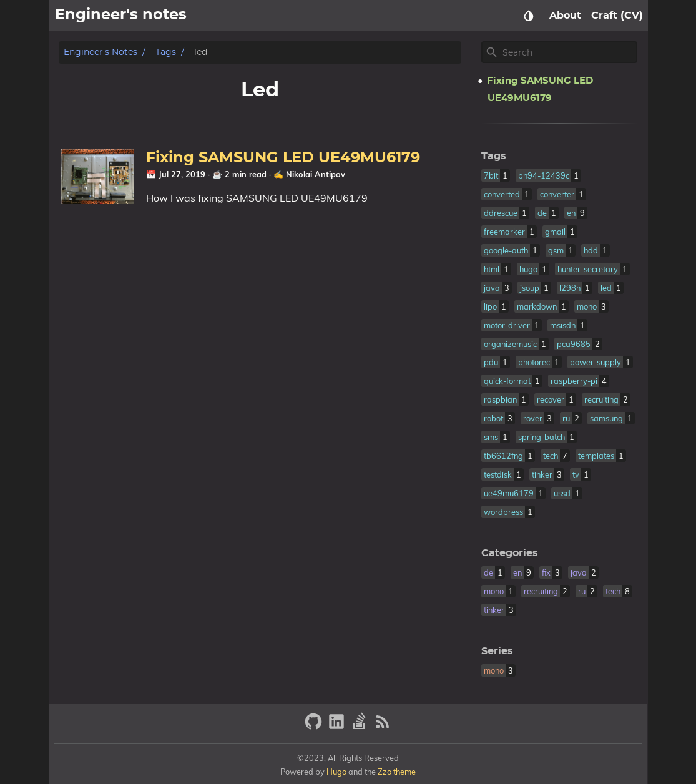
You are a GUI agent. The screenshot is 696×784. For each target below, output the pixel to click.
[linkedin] (338, 727)
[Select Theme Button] (529, 16)
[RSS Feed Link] (383, 727)
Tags (166, 52)
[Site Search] (569, 52)
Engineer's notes (100, 52)
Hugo (336, 772)
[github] (315, 727)
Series (497, 651)
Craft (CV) (617, 16)
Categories (510, 553)
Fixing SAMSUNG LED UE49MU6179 (287, 158)
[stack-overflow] (361, 727)
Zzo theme (397, 772)
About (565, 16)
